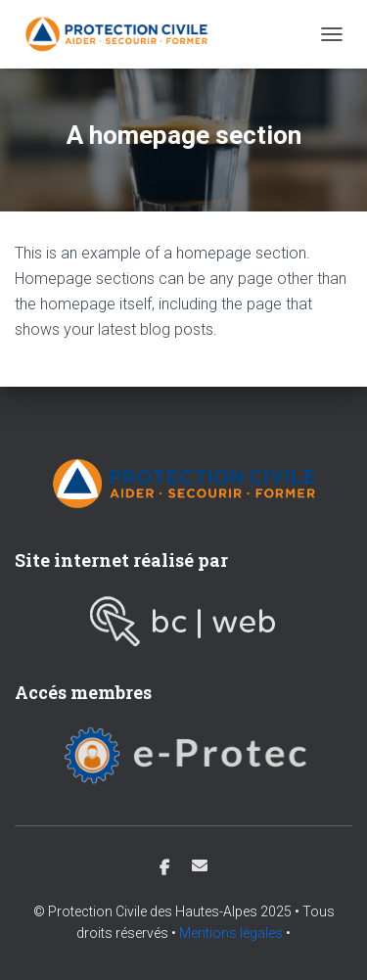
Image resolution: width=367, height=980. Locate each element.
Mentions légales (231, 933)
